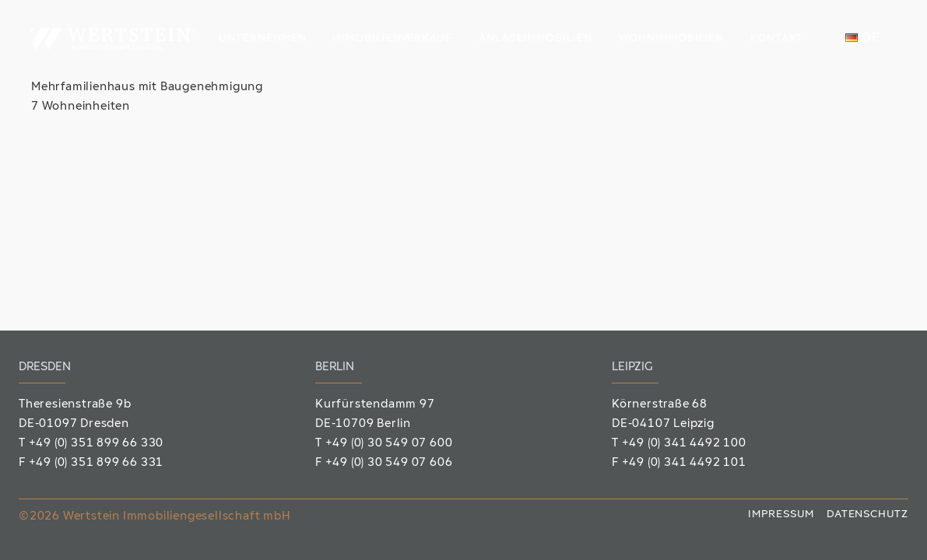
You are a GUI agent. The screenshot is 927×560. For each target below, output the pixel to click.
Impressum (781, 515)
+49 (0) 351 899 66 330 (97, 444)
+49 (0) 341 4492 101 (684, 463)
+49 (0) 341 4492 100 (684, 444)
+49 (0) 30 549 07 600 (389, 444)
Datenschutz (867, 515)
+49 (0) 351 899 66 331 (97, 463)
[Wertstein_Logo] (113, 39)
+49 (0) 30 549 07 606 (389, 463)
